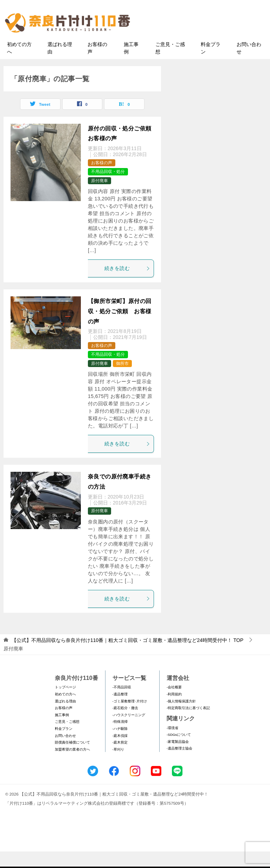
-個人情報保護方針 (181, 718)
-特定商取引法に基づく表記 (188, 725)
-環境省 (172, 744)
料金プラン (211, 65)
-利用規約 (174, 711)
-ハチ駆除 (120, 745)
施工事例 (131, 65)
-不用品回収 (122, 704)
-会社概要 (174, 704)
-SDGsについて (179, 751)
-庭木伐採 (120, 752)
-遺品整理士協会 (179, 765)
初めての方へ (19, 65)
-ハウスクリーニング (129, 731)
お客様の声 (97, 65)
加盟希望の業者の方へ (72, 766)
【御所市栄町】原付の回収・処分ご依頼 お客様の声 (120, 328)
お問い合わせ (249, 65)
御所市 (122, 380)
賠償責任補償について (72, 759)
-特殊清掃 (120, 738)
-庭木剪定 (120, 759)
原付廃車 (99, 197)
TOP (127, 657)
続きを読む (127, 285)
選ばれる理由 (60, 65)
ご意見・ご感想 (170, 65)
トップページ (65, 704)
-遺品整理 (120, 711)
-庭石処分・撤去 (125, 725)
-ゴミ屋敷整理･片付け (130, 718)
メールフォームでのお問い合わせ (207, 41)
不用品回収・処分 (108, 188)
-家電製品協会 (178, 758)
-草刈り (118, 766)
